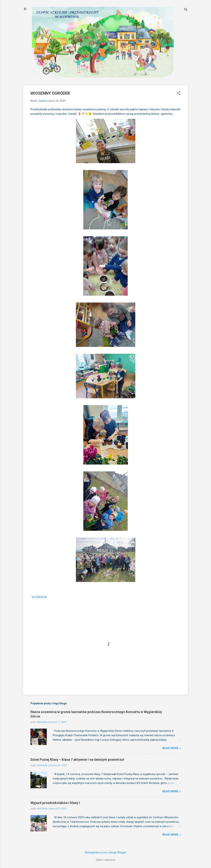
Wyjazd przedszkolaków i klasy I (55, 803)
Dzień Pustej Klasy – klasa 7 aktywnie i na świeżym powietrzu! (77, 760)
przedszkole (40, 597)
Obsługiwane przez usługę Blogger (105, 852)
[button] (179, 94)
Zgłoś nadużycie (106, 860)
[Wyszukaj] (186, 10)
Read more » (172, 748)
